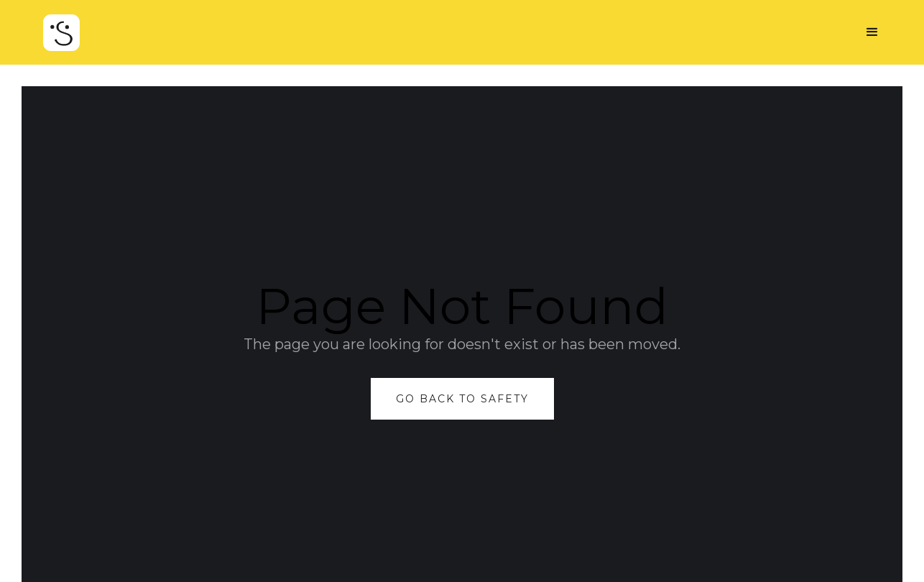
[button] (872, 32)
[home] (61, 40)
